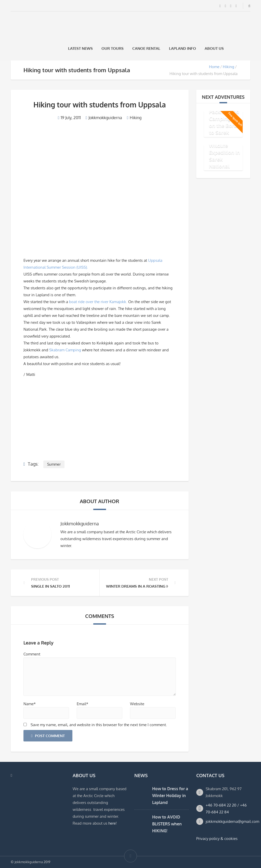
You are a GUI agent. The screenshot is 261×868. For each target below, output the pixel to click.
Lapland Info (182, 48)
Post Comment (48, 736)
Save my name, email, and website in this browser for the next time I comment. (99, 725)
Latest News (80, 48)
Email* (82, 704)
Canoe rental (146, 48)
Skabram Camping (65, 350)
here (112, 823)
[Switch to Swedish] (235, 48)
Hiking (229, 67)
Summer (54, 464)
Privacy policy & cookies (217, 839)
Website (137, 704)
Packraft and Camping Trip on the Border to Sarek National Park (225, 125)
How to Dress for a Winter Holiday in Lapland (170, 796)
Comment (32, 654)
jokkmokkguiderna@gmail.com (232, 821)
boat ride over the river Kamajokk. (98, 302)
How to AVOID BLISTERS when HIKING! (167, 824)
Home (214, 67)
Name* (30, 704)
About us (214, 48)
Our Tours (113, 48)
